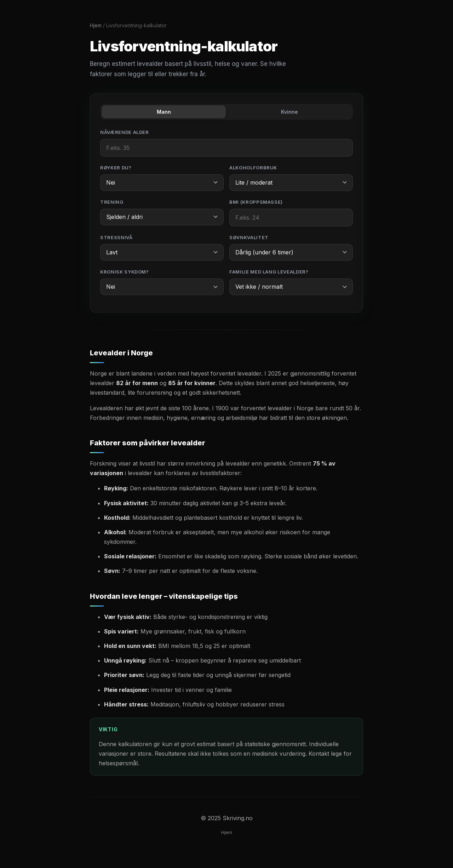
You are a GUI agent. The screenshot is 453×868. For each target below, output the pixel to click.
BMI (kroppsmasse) (256, 202)
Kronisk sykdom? (125, 272)
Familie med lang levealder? (269, 272)
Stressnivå (116, 237)
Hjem (96, 25)
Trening (112, 202)
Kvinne (289, 112)
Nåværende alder (125, 132)
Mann (164, 112)
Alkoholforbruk (253, 168)
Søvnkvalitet (249, 237)
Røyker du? (116, 168)
